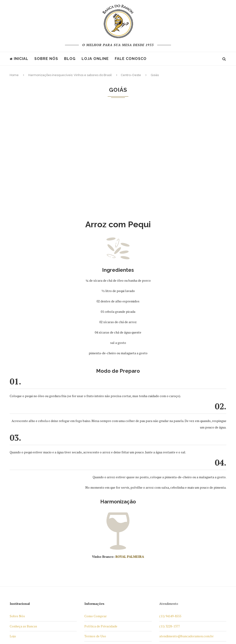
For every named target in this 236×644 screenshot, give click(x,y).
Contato (90, 582)
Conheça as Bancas (23, 522)
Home (14, 75)
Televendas (93, 562)
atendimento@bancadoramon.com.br (186, 532)
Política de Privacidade (101, 522)
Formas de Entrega (98, 552)
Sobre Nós (17, 512)
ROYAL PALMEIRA (130, 452)
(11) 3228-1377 (170, 522)
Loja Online (95, 59)
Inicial (19, 59)
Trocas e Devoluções (99, 572)
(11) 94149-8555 (170, 512)
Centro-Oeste (131, 75)
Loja (13, 532)
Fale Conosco (131, 59)
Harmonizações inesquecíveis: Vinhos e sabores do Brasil (70, 75)
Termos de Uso (95, 532)
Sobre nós (46, 59)
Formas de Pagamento (101, 542)
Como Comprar (96, 512)
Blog (70, 59)
